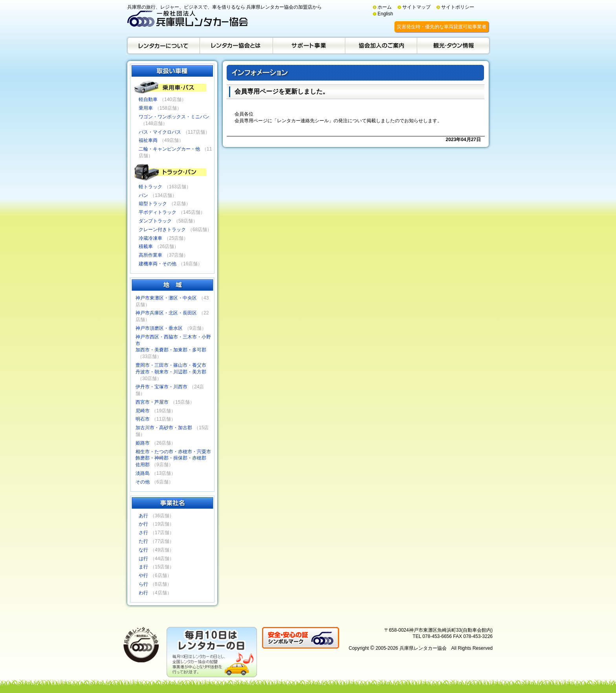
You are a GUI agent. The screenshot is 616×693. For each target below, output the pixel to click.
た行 (143, 541)
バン (143, 195)
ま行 (143, 567)
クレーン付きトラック (162, 230)
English (385, 14)
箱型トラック (153, 204)
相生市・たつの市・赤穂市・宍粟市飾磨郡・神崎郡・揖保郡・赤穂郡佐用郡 (173, 458)
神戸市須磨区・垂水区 (159, 328)
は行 (143, 559)
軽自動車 (148, 99)
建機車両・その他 (158, 264)
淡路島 (143, 473)
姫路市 (143, 443)
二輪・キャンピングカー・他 (169, 149)
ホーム (385, 7)
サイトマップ (416, 7)
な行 (143, 550)
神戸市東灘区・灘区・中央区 (166, 298)
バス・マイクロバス (160, 132)
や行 (143, 575)
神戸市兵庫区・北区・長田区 (166, 313)
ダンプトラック (155, 221)
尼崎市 (143, 411)
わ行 (143, 593)
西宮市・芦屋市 (152, 402)
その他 (143, 482)
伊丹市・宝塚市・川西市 (161, 387)
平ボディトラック (158, 212)
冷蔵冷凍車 (150, 238)
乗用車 (146, 108)
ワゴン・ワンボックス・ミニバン (174, 117)
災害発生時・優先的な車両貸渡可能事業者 (442, 27)
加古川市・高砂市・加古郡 (164, 428)
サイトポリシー (458, 7)
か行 (143, 524)
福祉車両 (148, 140)
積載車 (146, 246)
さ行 (143, 533)
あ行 (143, 516)
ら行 (143, 584)
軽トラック (150, 187)
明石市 (143, 419)
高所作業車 (150, 255)
